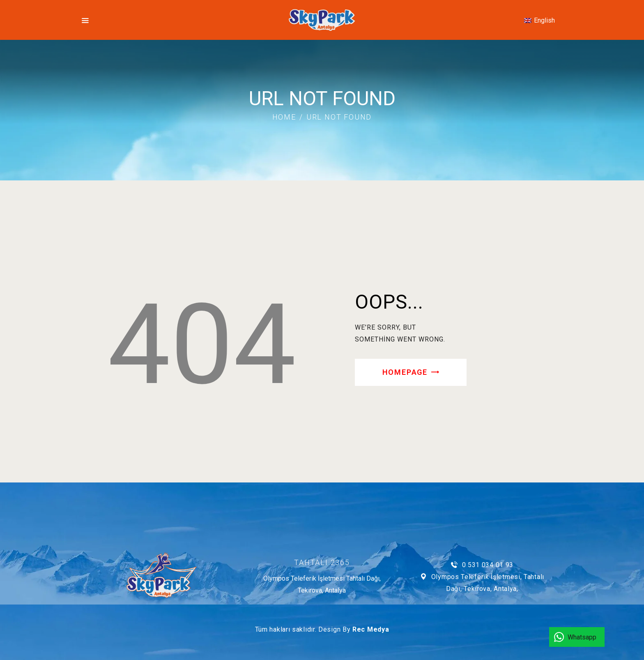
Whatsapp (582, 637)
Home (284, 117)
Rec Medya (371, 629)
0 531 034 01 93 (488, 565)
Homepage (405, 372)
